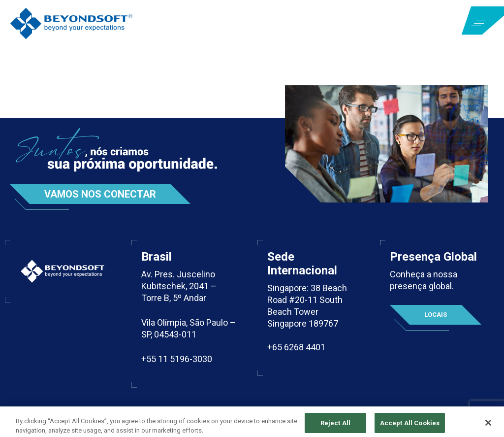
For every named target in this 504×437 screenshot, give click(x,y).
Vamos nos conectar (100, 194)
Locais (436, 315)
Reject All (335, 426)
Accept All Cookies (410, 426)
